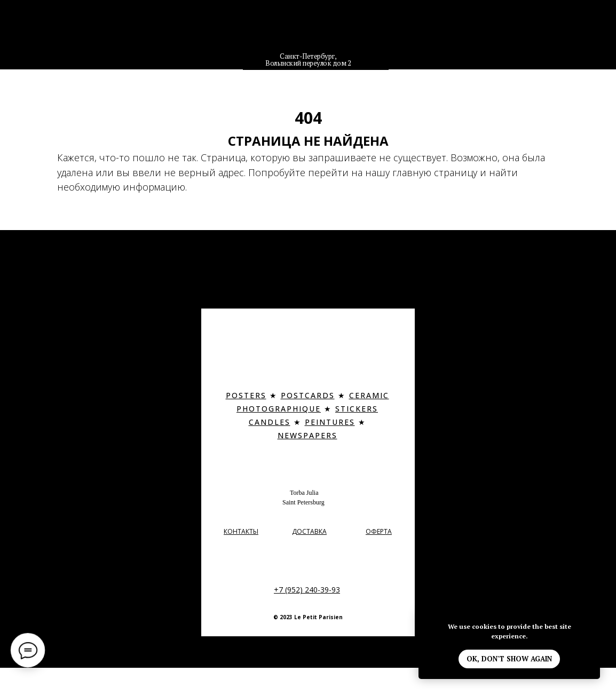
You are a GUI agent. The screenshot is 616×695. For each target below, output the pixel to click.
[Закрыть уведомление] (592, 619)
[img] (308, 34)
